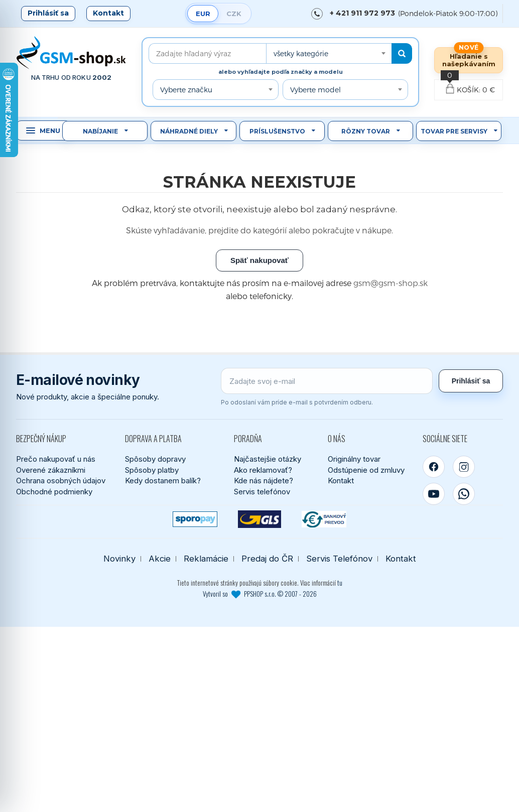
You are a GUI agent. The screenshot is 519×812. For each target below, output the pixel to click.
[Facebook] (434, 467)
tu (340, 583)
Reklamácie (206, 559)
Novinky (119, 559)
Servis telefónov (262, 492)
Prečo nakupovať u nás (56, 459)
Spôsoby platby (152, 470)
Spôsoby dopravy (155, 459)
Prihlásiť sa (48, 13)
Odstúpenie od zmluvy (366, 470)
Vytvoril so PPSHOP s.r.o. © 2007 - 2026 (260, 594)
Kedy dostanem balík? (163, 481)
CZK (234, 14)
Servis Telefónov (339, 559)
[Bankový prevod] (324, 519)
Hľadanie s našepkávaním (469, 60)
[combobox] (329, 53)
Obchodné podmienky (54, 492)
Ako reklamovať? (263, 470)
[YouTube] (434, 494)
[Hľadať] (402, 53)
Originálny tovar (354, 459)
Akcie (160, 559)
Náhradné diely (189, 131)
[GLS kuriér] (260, 519)
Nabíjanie (100, 131)
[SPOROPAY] (195, 519)
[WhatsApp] (464, 494)
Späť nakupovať (259, 260)
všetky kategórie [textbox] (301, 53)
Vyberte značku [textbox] (186, 90)
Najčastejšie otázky (268, 459)
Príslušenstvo (277, 131)
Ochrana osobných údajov (61, 481)
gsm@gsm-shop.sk (391, 283)
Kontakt (108, 13)
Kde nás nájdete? (264, 481)
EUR (203, 14)
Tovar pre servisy (454, 131)
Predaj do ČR (267, 559)
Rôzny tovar (366, 131)
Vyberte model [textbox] (315, 90)
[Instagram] (464, 467)
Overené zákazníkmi (51, 470)
